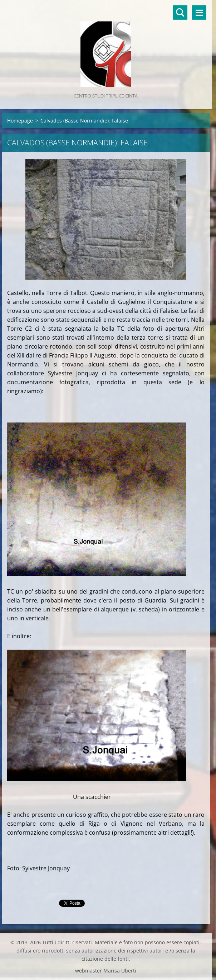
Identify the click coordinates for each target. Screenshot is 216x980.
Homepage (20, 121)
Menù (199, 12)
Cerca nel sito (180, 12)
